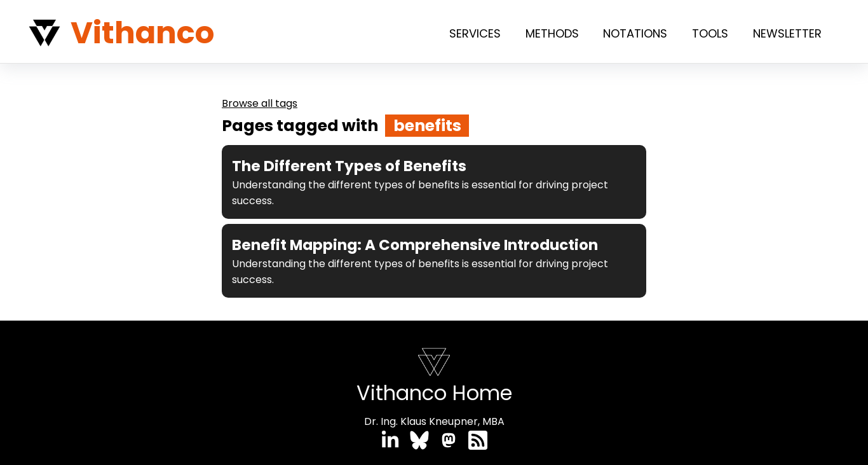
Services (475, 33)
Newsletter (787, 33)
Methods (552, 33)
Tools (710, 33)
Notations (635, 33)
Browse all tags (260, 103)
